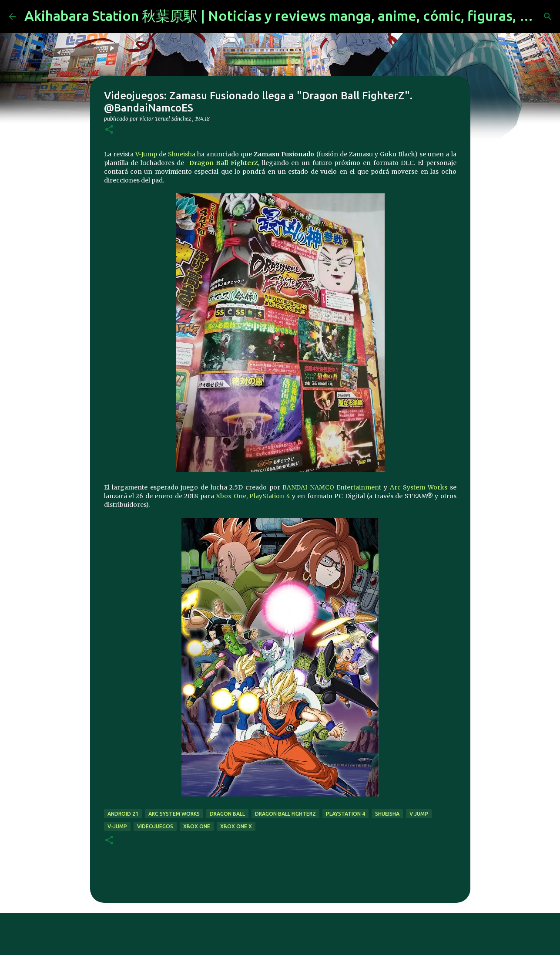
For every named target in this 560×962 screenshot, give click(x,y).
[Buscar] (548, 17)
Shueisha (182, 154)
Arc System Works (419, 487)
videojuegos (155, 826)
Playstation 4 (345, 814)
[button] (109, 130)
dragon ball (227, 814)
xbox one (197, 826)
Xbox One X (236, 826)
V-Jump (146, 154)
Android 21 (123, 814)
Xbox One (231, 496)
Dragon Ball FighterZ (224, 163)
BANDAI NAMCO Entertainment (332, 487)
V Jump (419, 814)
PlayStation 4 (270, 496)
